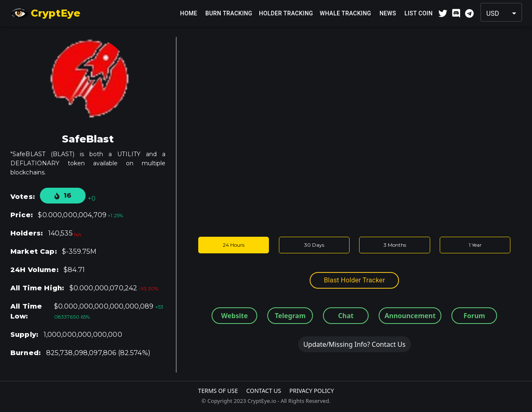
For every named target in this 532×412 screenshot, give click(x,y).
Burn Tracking (229, 13)
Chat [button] (346, 316)
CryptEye (45, 13)
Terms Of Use (218, 391)
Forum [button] (474, 316)
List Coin (419, 13)
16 (63, 195)
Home (189, 13)
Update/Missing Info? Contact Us (355, 344)
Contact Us (264, 391)
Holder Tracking (286, 13)
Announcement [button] (410, 316)
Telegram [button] (290, 316)
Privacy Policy (312, 391)
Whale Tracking (345, 13)
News (388, 13)
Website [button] (234, 316)
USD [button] (493, 13)
